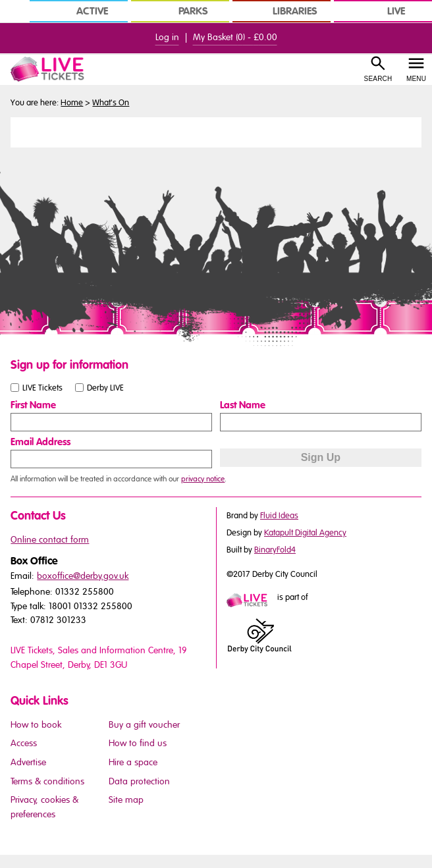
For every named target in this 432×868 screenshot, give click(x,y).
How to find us (138, 743)
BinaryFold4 (275, 550)
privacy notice (203, 479)
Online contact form (50, 540)
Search (378, 79)
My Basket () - (235, 37)
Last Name (243, 405)
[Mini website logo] (251, 601)
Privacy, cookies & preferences (44, 807)
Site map (126, 800)
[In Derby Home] (13, 11)
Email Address (40, 442)
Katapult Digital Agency (305, 533)
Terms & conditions (47, 781)
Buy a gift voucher (144, 725)
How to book (36, 725)
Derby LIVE (105, 387)
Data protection (139, 781)
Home (72, 103)
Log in (167, 37)
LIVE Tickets (42, 387)
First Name (33, 405)
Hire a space (133, 762)
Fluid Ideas (279, 516)
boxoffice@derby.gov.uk (83, 576)
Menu (416, 79)
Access (24, 743)
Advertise (28, 762)
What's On (111, 103)
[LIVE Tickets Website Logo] (54, 69)
